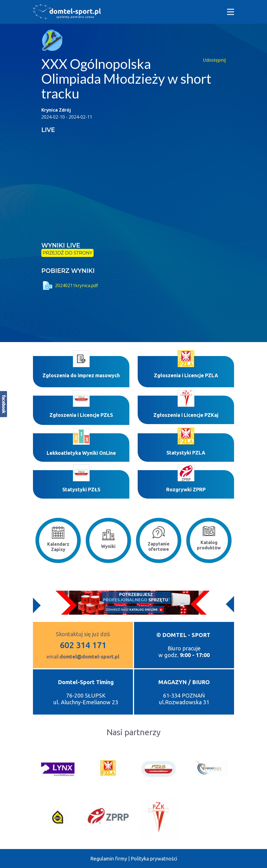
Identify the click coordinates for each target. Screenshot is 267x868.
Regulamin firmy (109, 859)
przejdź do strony (67, 253)
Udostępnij (214, 60)
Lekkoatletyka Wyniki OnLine (81, 453)
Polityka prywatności (154, 859)
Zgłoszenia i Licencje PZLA (186, 375)
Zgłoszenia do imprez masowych (81, 375)
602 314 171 (83, 645)
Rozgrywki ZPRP (186, 489)
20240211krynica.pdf (70, 285)
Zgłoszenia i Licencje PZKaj (186, 415)
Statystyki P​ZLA (186, 453)
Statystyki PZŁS (81, 489)
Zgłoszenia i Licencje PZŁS (81, 415)
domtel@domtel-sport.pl (90, 657)
